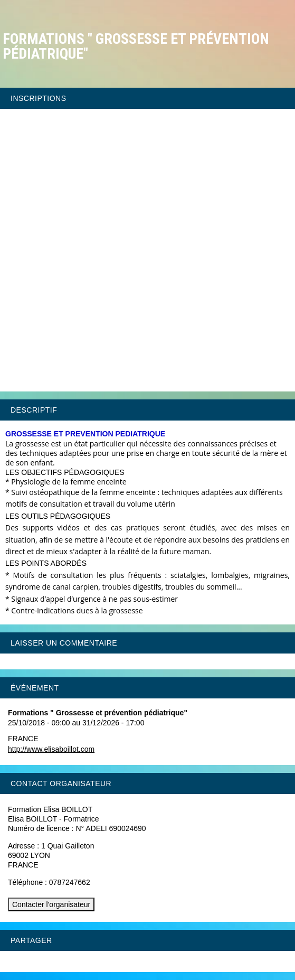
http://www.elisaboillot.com (51, 749)
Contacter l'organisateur (51, 904)
